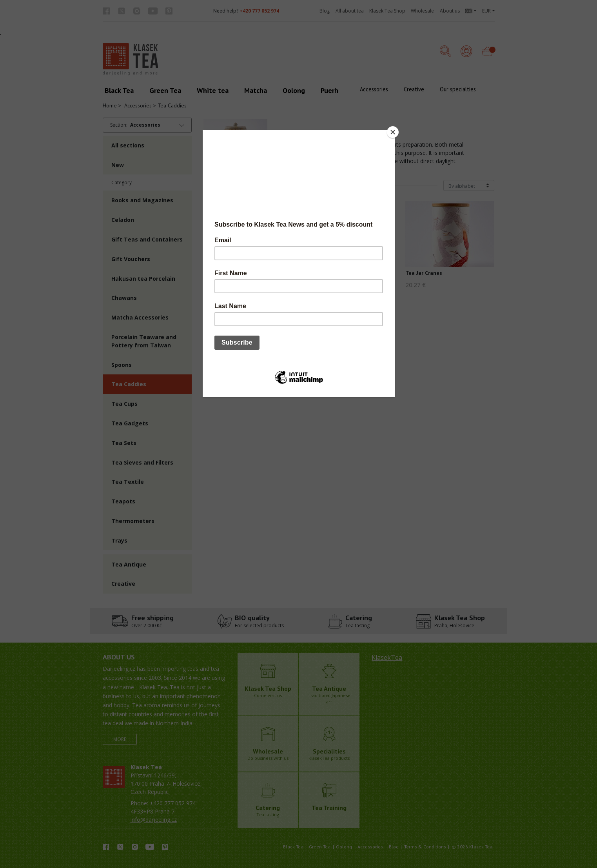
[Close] (393, 132)
